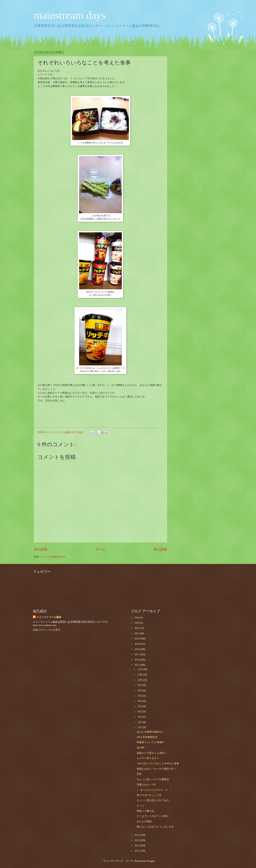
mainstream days (70, 15)
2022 (137, 628)
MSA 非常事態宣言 (147, 737)
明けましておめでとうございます (155, 827)
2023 (137, 623)
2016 (137, 660)
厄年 (139, 774)
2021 (137, 633)
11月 (140, 675)
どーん (140, 806)
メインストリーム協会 (49, 617)
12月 (140, 669)
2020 (137, 639)
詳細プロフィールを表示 (47, 630)
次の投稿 (41, 549)
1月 (140, 727)
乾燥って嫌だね (145, 811)
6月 (140, 701)
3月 (140, 717)
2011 (137, 851)
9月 (140, 685)
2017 (137, 654)
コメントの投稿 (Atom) (53, 557)
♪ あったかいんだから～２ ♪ (154, 790)
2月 (140, 722)
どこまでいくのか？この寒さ (153, 816)
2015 (137, 665)
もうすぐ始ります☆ (148, 758)
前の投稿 (160, 549)
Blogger (151, 861)
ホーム (101, 549)
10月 (140, 680)
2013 (137, 840)
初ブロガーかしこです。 (150, 795)
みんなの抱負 (144, 821)
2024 (137, 618)
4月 (140, 712)
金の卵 (140, 748)
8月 (140, 691)
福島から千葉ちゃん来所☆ (152, 753)
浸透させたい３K (146, 785)
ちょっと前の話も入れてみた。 (154, 800)
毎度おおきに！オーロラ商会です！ (157, 769)
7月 (140, 696)
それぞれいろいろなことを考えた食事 (158, 763)
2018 (137, 649)
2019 (137, 644)
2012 (137, 845)
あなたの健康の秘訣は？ (150, 732)
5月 (140, 706)
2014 (137, 835)
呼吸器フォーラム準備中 (150, 742)
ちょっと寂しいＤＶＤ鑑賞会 (153, 779)
